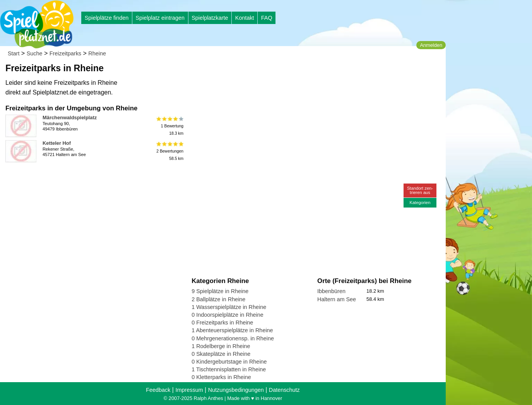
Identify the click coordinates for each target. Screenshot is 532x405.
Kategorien (420, 202)
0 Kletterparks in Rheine (221, 377)
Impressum (189, 390)
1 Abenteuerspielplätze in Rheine (232, 330)
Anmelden (431, 45)
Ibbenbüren (331, 291)
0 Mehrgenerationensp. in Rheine (233, 338)
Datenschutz (284, 390)
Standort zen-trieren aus (420, 190)
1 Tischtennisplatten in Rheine (229, 369)
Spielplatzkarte (210, 18)
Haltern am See (337, 299)
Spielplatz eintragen (160, 18)
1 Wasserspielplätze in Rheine (229, 307)
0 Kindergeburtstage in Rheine (229, 362)
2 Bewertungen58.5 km (169, 151)
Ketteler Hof (57, 143)
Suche (35, 53)
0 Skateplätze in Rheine (221, 354)
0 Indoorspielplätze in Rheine (228, 315)
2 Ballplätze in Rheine (218, 299)
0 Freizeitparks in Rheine (222, 323)
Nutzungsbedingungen (236, 390)
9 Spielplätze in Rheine (220, 291)
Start (14, 53)
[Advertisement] (279, 74)
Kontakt (245, 18)
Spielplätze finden (107, 18)
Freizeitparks (65, 53)
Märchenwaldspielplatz (70, 118)
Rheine (97, 53)
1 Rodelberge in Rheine (221, 346)
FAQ (267, 18)
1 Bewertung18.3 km (169, 126)
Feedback (158, 390)
